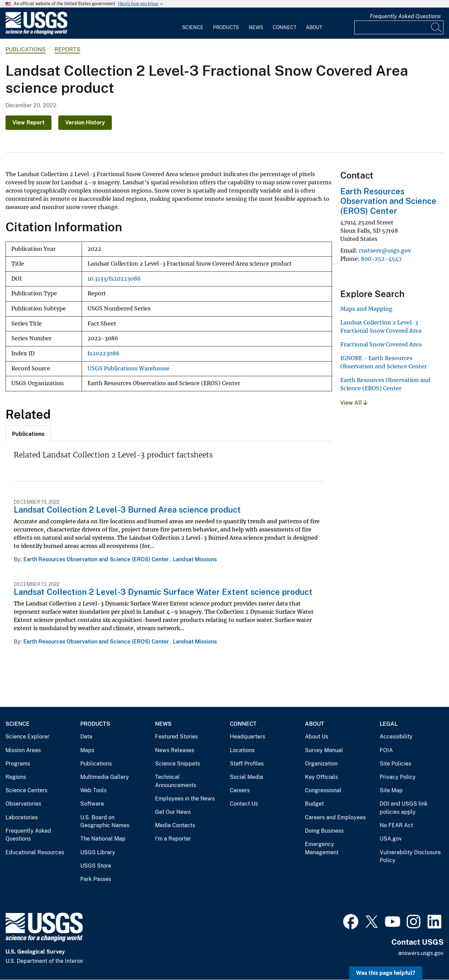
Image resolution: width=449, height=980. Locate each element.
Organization (321, 764)
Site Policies (395, 764)
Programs (18, 764)
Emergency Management (322, 848)
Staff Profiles (247, 764)
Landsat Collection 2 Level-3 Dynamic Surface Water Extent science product (163, 592)
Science (193, 27)
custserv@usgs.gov (385, 250)
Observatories (23, 804)
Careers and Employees (335, 817)
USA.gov (391, 839)
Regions (16, 777)
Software (92, 804)
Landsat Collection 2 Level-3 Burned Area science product (127, 510)
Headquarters (247, 737)
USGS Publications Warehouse (128, 369)
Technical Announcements (176, 781)
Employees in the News (185, 799)
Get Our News (173, 812)
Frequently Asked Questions (405, 16)
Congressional (323, 790)
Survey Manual (324, 750)
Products (226, 27)
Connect (285, 27)
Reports (67, 50)
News (256, 27)
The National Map (103, 839)
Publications (26, 50)
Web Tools (93, 790)
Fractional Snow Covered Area (381, 344)
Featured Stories (176, 737)
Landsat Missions (195, 559)
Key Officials (321, 777)
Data (86, 737)
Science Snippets (178, 764)
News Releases (175, 750)
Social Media (246, 777)
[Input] (399, 27)
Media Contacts (175, 825)
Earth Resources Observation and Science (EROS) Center (97, 559)
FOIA (386, 750)
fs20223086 (104, 353)
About (314, 27)
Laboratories (22, 817)
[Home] (36, 33)
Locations (242, 750)
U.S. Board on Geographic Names (105, 822)
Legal (389, 724)
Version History (85, 122)
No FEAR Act (396, 825)
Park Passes (96, 879)
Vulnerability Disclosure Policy (410, 856)
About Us (317, 737)
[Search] (437, 27)
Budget (314, 804)
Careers (240, 790)
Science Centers (26, 790)
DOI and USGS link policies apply (404, 808)
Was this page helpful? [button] (386, 973)
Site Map (391, 790)
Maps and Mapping (366, 309)
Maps (87, 750)
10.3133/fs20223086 (114, 279)
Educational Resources (35, 852)
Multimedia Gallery (105, 777)
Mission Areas (23, 750)
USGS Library (98, 852)
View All (354, 403)
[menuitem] (193, 23)
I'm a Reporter (173, 839)
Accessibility (396, 737)
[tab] (28, 433)
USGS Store (96, 866)
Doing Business (324, 831)
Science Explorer (27, 737)
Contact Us (244, 804)
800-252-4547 (381, 259)
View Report (28, 122)
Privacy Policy (398, 777)
